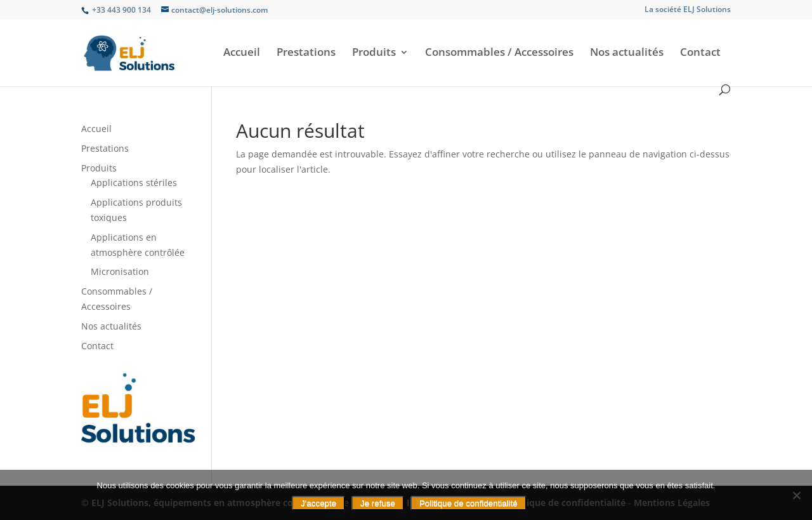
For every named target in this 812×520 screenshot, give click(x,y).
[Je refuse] (796, 495)
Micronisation (120, 271)
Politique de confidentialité (468, 503)
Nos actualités (627, 53)
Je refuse (378, 503)
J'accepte (318, 503)
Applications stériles (134, 183)
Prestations (306, 53)
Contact (700, 53)
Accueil (242, 53)
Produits (374, 53)
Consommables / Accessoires (499, 53)
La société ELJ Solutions (688, 10)
